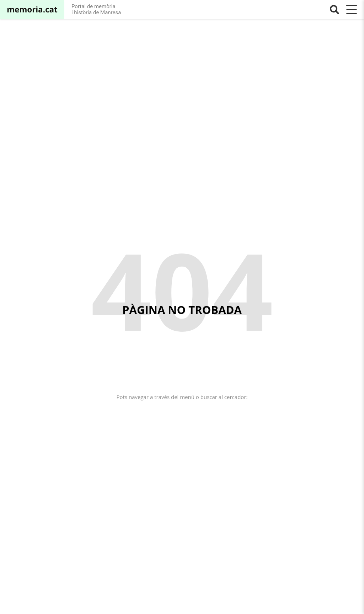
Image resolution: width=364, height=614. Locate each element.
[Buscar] (334, 10)
